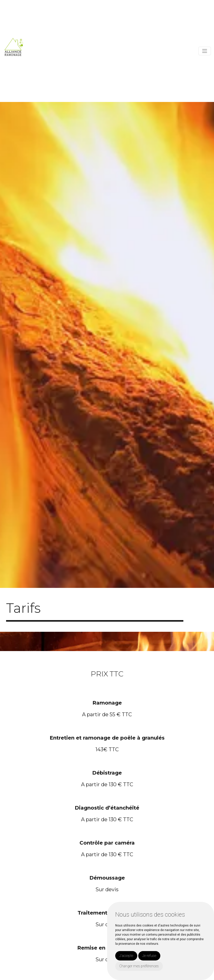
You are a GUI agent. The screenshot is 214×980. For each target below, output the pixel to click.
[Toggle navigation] (205, 51)
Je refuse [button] (149, 956)
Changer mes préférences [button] (139, 966)
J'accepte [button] (126, 956)
